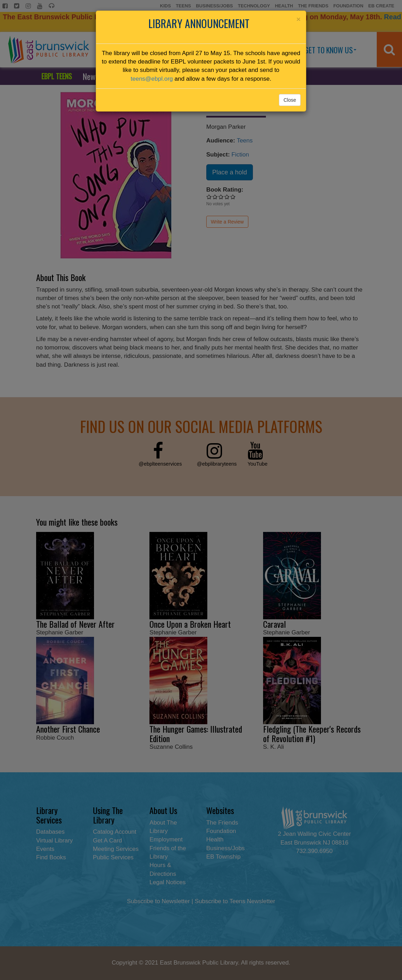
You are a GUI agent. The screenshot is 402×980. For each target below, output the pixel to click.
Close (290, 100)
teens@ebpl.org (152, 79)
